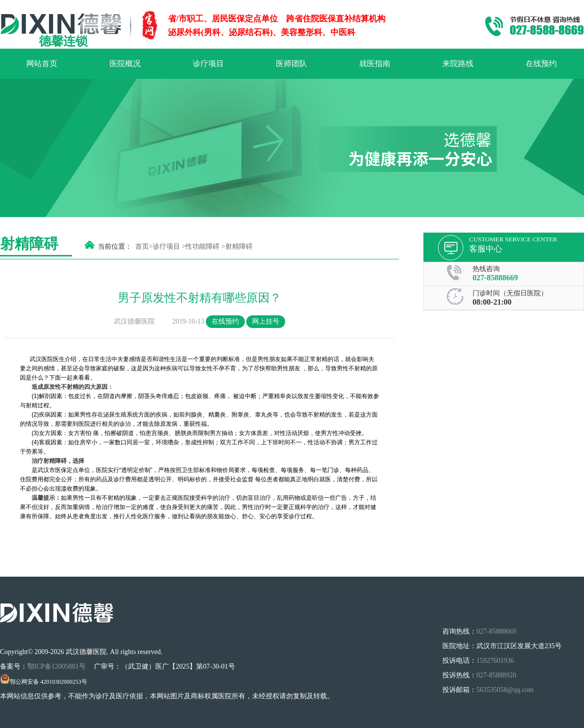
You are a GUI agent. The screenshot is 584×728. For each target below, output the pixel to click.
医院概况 (125, 64)
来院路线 (458, 64)
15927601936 (495, 661)
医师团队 (292, 64)
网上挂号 (266, 321)
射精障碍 (239, 246)
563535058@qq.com (505, 690)
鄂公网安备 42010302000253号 (44, 682)
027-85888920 (496, 675)
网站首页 (42, 64)
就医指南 (375, 64)
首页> (144, 246)
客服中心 (486, 249)
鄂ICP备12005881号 (57, 666)
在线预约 (541, 64)
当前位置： (115, 246)
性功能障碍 (202, 246)
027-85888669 (495, 278)
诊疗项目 (208, 64)
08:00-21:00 (492, 302)
